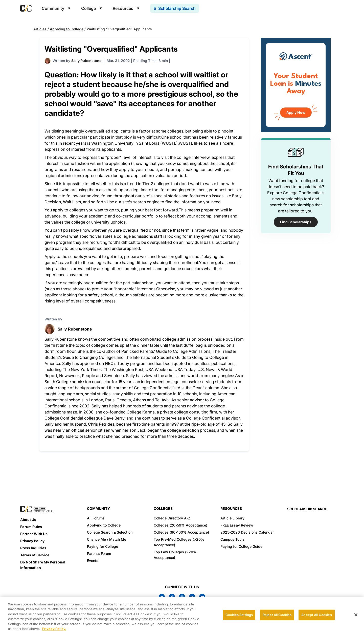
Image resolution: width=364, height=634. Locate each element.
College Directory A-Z (172, 518)
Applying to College (67, 29)
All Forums (96, 518)
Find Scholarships (296, 222)
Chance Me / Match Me (107, 539)
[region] (182, 615)
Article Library (232, 518)
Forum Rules (31, 527)
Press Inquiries (33, 548)
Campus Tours (233, 539)
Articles (40, 29)
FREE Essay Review (237, 525)
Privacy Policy (32, 541)
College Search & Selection (110, 532)
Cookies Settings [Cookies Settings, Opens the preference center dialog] (239, 615)
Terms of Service (35, 555)
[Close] (356, 615)
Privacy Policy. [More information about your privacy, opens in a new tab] (54, 629)
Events (93, 561)
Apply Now (296, 112)
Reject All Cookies (277, 615)
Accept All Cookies (316, 615)
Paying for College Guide (241, 546)
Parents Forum (99, 553)
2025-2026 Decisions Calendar (247, 532)
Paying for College (103, 546)
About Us (28, 520)
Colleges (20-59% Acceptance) (180, 525)
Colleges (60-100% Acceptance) (181, 532)
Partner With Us (34, 534)
